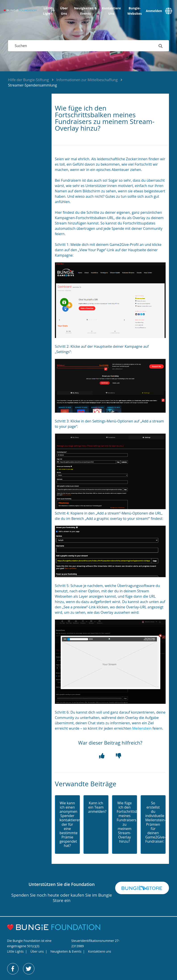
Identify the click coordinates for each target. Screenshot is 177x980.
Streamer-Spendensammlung (32, 85)
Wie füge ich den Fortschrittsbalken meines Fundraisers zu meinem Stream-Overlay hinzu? (125, 822)
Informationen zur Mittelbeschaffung (87, 80)
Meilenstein (142, 728)
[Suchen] (88, 46)
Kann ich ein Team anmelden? (96, 807)
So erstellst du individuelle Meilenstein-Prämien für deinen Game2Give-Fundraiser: (153, 822)
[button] (102, 756)
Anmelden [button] (154, 11)
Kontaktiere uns (111, 11)
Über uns (64, 11)
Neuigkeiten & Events (85, 11)
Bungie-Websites (135, 11)
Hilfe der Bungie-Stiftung (28, 80)
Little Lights (48, 11)
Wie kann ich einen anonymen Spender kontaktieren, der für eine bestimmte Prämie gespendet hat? (67, 825)
